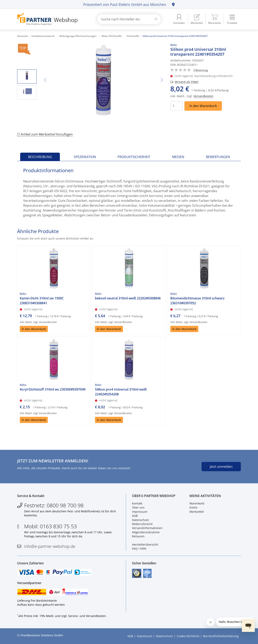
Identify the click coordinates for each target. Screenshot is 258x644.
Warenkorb (197, 503)
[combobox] (129, 19)
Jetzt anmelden (221, 467)
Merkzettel (197, 512)
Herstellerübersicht (145, 544)
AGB (135, 516)
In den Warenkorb (203, 106)
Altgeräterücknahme (146, 532)
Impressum (140, 512)
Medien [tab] (178, 157)
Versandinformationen (147, 528)
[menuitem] (197, 19)
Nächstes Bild (162, 80)
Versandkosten (203, 96)
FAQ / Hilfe (139, 549)
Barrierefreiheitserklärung (221, 636)
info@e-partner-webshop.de (50, 546)
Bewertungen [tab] (218, 157)
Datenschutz (140, 520)
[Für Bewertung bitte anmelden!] (201, 70)
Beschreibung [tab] (40, 157)
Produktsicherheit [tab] (134, 157)
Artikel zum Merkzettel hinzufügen (45, 134)
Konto (193, 507)
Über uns (138, 507)
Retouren (138, 536)
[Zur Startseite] (52, 19)
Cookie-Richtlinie (188, 636)
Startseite (23, 36)
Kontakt (137, 503)
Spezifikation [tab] (85, 157)
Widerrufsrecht (142, 524)
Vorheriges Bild (45, 80)
